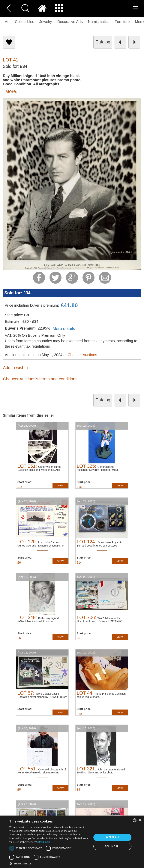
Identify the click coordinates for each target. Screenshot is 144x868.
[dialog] (72, 842)
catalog (103, 42)
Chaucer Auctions (82, 355)
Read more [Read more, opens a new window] (44, 842)
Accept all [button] (112, 837)
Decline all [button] (112, 846)
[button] (49, 863)
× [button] (140, 820)
